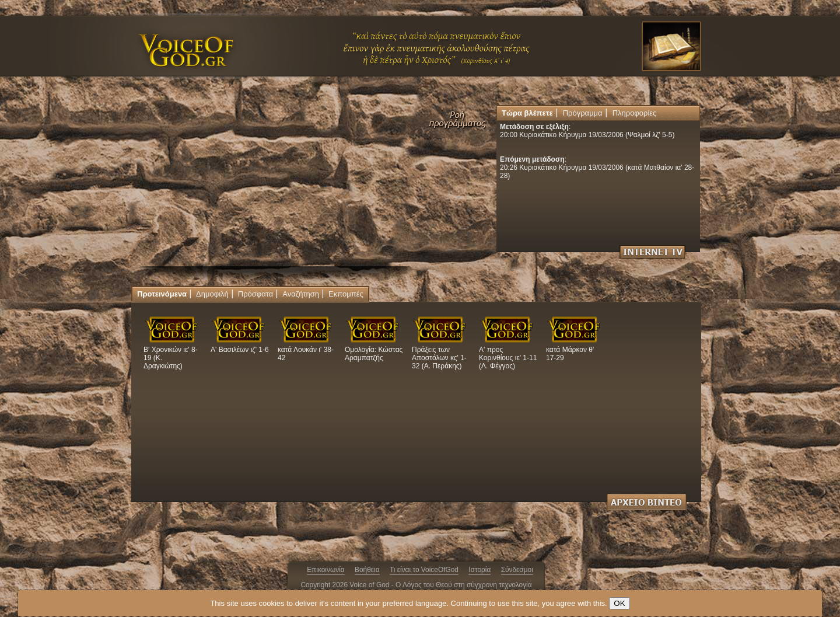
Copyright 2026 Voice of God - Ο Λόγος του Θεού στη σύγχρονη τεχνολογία (416, 585)
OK (619, 603)
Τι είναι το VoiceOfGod (424, 570)
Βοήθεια (367, 570)
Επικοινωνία (326, 570)
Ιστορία (480, 570)
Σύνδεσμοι (517, 570)
